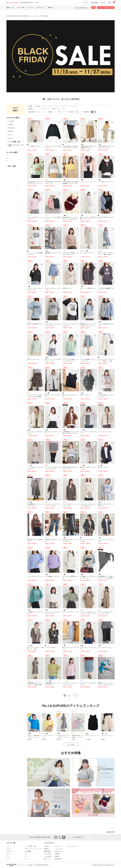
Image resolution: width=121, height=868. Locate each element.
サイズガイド (58, 846)
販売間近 (44, 109)
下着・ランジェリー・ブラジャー (34, 849)
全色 (81, 112)
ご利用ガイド (47, 846)
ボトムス (9, 854)
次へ (76, 695)
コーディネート (41, 8)
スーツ (8, 856)
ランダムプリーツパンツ (107, 735)
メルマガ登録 (47, 854)
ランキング (30, 8)
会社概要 (57, 854)
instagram (56, 837)
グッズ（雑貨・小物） (31, 846)
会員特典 (46, 849)
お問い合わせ (58, 851)
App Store (89, 837)
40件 (55, 112)
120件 (64, 112)
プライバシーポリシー (72, 846)
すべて (39, 109)
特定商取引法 (58, 859)
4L (7, 160)
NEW (50, 109)
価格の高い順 (65, 106)
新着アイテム (10, 8)
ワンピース (9, 851)
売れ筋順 (49, 106)
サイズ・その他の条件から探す (106, 8)
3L (7, 158)
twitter (60, 837)
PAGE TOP (111, 832)
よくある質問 (47, 856)
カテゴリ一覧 (21, 8)
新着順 (43, 106)
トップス (9, 846)
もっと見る (71, 744)
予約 (58, 109)
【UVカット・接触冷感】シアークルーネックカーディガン (34, 737)
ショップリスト (59, 849)
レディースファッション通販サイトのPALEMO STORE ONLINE (33, 865)
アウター (9, 849)
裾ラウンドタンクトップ (92, 735)
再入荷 (63, 109)
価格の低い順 (56, 106)
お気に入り (109, 3)
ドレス (8, 859)
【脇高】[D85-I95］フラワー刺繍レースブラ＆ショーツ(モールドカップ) (78, 737)
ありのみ (44, 112)
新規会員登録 (94, 3)
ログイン (86, 3)
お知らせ (103, 3)
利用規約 (57, 856)
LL (7, 155)
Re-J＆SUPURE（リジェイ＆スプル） (30, 16)
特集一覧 (50, 8)
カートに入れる (113, 3)
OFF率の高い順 (74, 106)
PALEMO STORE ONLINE (13, 16)
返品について (47, 859)
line (64, 837)
